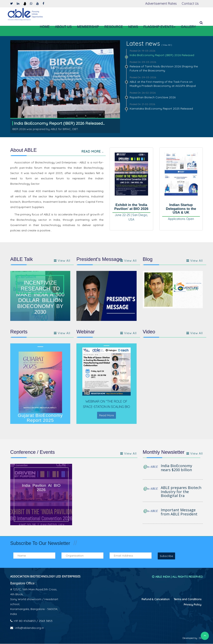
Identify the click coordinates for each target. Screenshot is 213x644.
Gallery (188, 27)
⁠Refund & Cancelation (156, 599)
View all (62, 261)
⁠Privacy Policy (193, 605)
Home (45, 27)
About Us (63, 27)
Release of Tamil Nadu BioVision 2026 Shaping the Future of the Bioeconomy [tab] (164, 66)
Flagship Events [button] (159, 27)
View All (195, 261)
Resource (114, 27)
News (133, 27)
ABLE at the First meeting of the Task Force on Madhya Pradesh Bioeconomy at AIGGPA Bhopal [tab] (164, 82)
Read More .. (92, 152)
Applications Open (181, 219)
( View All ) (167, 45)
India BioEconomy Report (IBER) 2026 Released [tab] (164, 53)
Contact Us (190, 3)
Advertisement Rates (161, 3)
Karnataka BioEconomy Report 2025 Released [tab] (164, 106)
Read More (106, 416)
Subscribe (166, 556)
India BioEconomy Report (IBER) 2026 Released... (60, 123)
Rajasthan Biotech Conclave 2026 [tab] (164, 95)
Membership (88, 27)
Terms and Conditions (188, 599)
